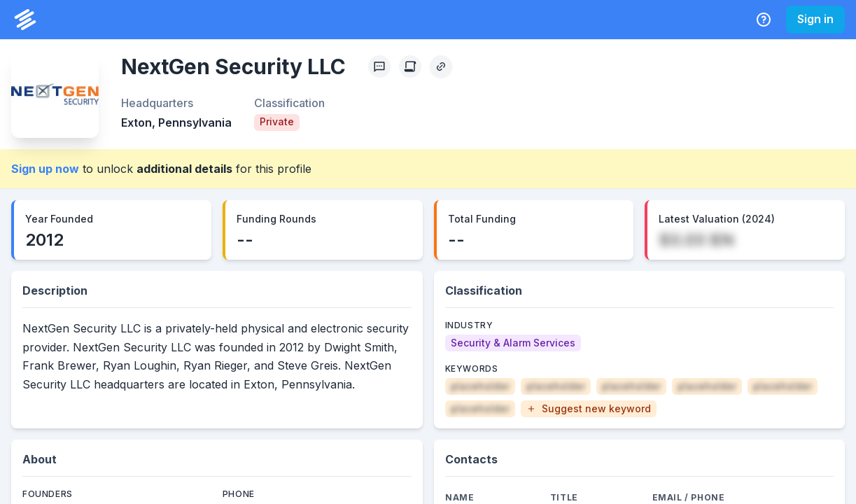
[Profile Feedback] (379, 66)
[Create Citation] (410, 66)
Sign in (815, 19)
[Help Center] (764, 20)
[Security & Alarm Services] (513, 343)
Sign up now (45, 169)
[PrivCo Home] (25, 20)
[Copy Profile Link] (441, 66)
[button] (589, 409)
